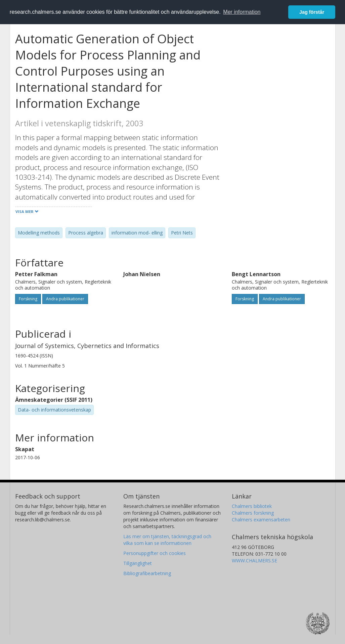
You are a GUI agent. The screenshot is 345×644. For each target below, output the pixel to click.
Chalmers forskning (253, 513)
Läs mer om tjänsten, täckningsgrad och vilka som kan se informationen (167, 540)
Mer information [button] (242, 12)
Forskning (28, 299)
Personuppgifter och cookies (155, 553)
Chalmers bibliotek (252, 506)
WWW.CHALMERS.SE (254, 561)
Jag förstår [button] (312, 12)
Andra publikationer (65, 299)
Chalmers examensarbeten (261, 520)
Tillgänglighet (138, 563)
